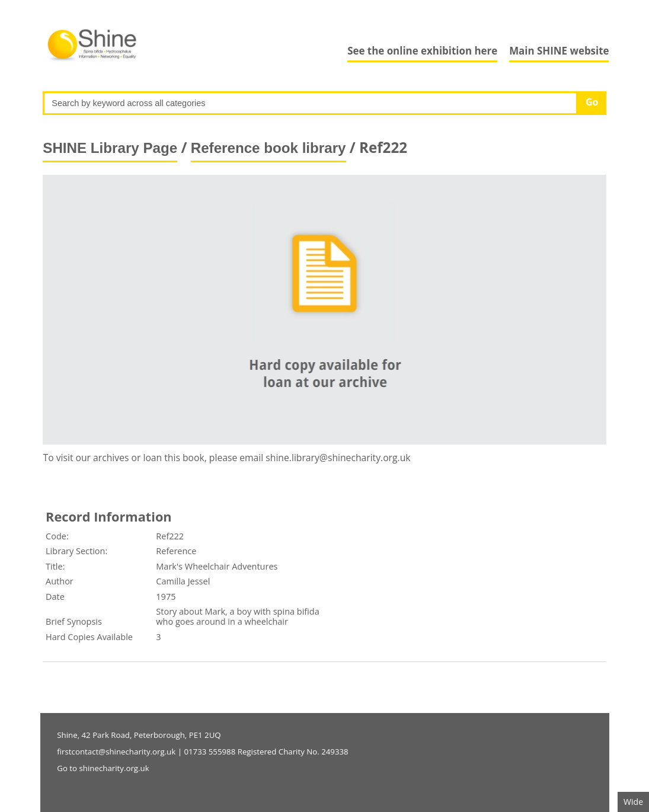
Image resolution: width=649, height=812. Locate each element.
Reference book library (268, 148)
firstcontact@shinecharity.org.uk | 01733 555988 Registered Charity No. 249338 (202, 752)
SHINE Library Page (110, 148)
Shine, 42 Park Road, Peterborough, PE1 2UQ (139, 735)
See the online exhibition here (422, 51)
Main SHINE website (559, 51)
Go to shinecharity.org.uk (103, 768)
